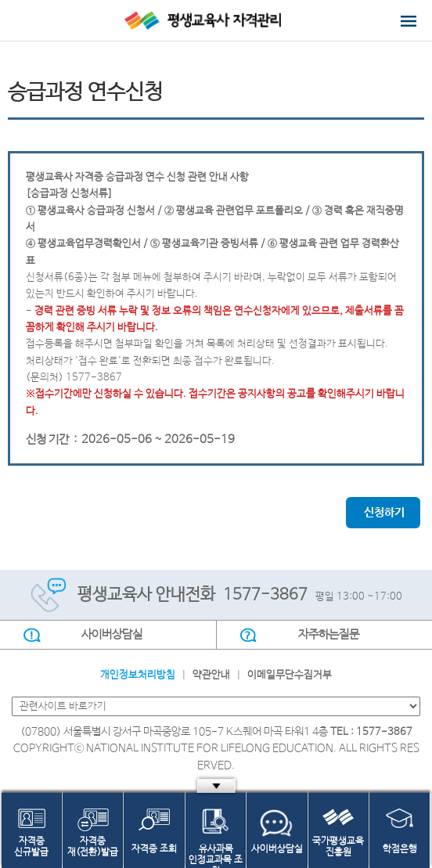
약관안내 (211, 675)
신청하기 (384, 513)
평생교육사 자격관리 (216, 20)
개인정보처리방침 (138, 675)
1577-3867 (265, 595)
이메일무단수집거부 (290, 675)
